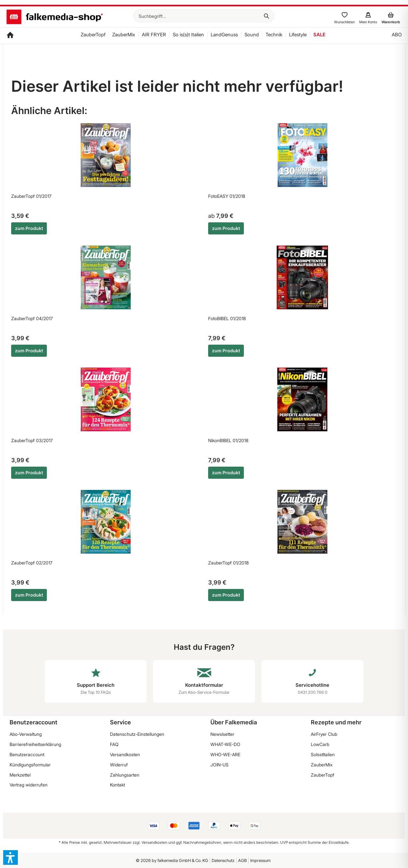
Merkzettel (20, 775)
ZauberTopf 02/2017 (32, 563)
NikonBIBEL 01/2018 (228, 440)
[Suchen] (266, 16)
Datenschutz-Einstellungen (137, 734)
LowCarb (320, 744)
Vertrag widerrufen (29, 785)
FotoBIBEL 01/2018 (227, 318)
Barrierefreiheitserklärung (35, 744)
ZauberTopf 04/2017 (32, 318)
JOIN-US (219, 765)
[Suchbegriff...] (204, 16)
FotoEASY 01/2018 (227, 196)
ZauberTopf (323, 775)
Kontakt (117, 785)
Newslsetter (222, 734)
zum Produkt (29, 228)
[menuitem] (204, 16)
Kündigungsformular (30, 765)
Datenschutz (223, 860)
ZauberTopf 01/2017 (31, 196)
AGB (242, 860)
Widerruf (119, 765)
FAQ (114, 744)
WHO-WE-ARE (225, 754)
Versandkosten (125, 754)
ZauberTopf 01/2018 (228, 563)
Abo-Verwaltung (26, 734)
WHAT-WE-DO (225, 744)
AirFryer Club (324, 734)
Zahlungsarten (125, 775)
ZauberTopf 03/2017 (32, 440)
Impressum (260, 860)
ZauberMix (322, 765)
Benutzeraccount (27, 754)
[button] (11, 857)
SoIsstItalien (323, 754)
